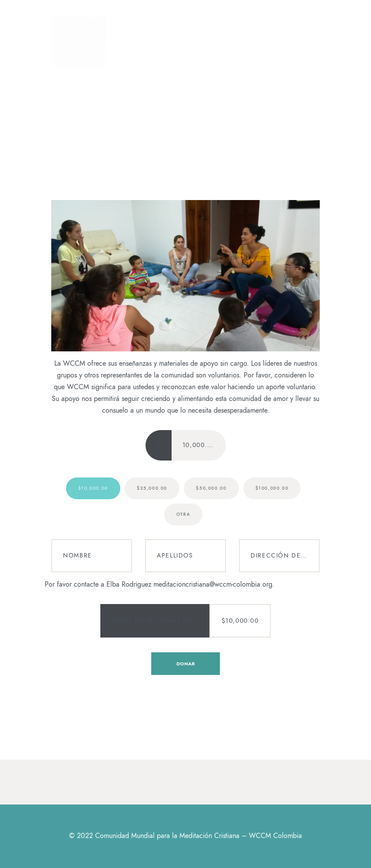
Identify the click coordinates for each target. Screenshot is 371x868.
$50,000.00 (211, 488)
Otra (183, 514)
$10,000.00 (93, 488)
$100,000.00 (272, 488)
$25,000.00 (152, 488)
